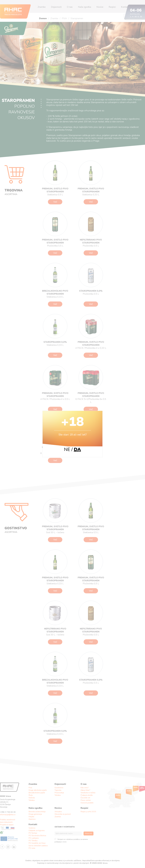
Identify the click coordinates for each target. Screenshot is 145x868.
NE (67, 449)
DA (77, 449)
